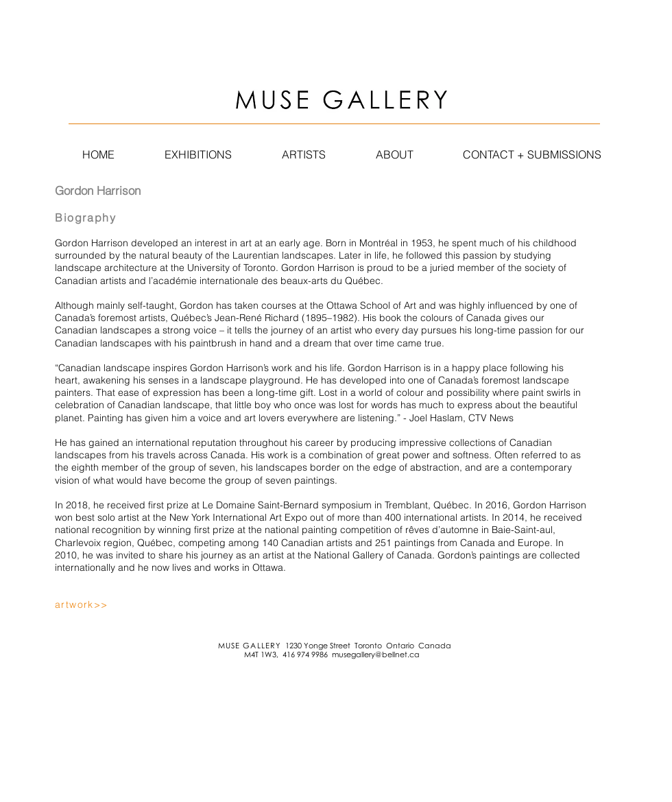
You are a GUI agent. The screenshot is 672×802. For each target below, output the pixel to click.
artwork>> (82, 604)
